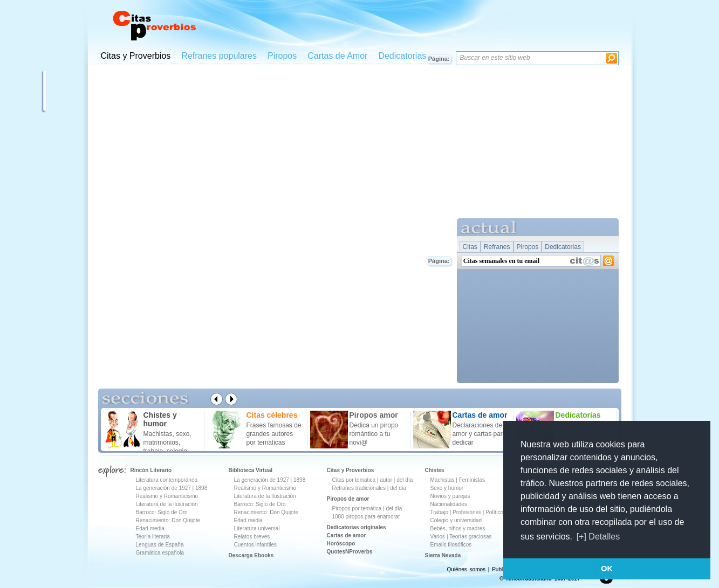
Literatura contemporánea (167, 480)
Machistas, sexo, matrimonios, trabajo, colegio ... (169, 442)
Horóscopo (341, 544)
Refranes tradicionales (359, 488)
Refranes (497, 247)
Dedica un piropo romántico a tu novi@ (374, 434)
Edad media (150, 528)
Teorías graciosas (470, 537)
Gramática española (160, 553)
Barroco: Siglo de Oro (162, 512)
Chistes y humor (160, 419)
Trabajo (440, 512)
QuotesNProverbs (350, 552)
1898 (201, 488)
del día (405, 480)
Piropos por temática (357, 509)
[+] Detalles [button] (598, 537)
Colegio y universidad (456, 520)
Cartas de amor (347, 535)
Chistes (435, 470)
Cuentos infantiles (256, 545)
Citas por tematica (354, 480)
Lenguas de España (160, 545)
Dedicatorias (402, 56)
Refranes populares (219, 56)
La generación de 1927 (163, 488)
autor (386, 480)
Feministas (472, 480)
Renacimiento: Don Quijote (168, 520)
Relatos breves (252, 537)
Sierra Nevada (443, 555)
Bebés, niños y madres (458, 528)
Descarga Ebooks (251, 555)
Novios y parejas (450, 496)
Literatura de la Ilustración (167, 504)
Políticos (495, 512)
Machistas (443, 480)
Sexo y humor (447, 488)
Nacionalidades (449, 504)
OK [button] (607, 569)
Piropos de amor (348, 499)
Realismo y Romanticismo (167, 496)
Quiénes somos (466, 569)
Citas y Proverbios (136, 56)
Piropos (282, 56)
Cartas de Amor (337, 56)
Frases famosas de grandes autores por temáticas (274, 434)
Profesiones (468, 512)
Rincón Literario (151, 470)
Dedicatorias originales (357, 527)
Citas (470, 247)
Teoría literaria (153, 537)
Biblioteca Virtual (251, 470)
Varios (438, 537)
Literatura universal (257, 528)
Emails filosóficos (451, 545)
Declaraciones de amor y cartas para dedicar (480, 434)
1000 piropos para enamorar (366, 517)
